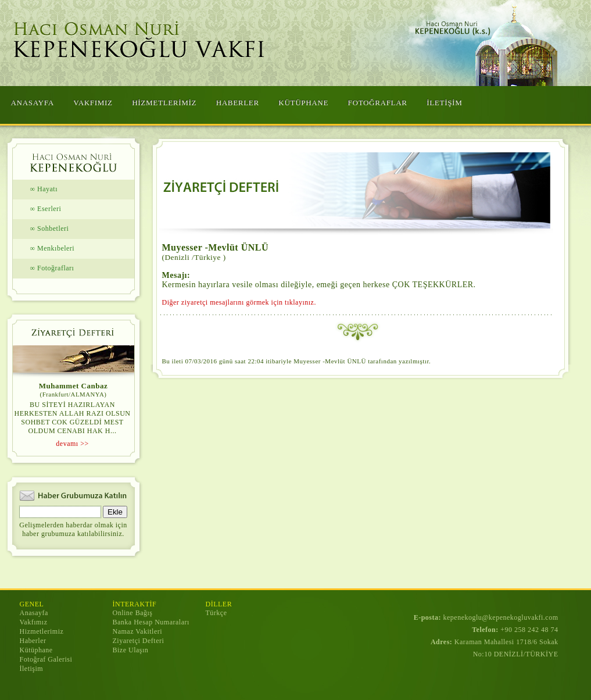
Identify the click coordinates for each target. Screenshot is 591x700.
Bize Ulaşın (131, 650)
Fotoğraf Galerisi (46, 659)
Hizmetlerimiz (42, 631)
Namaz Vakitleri (138, 631)
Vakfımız (34, 622)
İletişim (32, 669)
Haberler (33, 641)
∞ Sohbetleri (50, 228)
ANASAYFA (33, 103)
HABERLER (238, 103)
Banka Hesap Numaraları (151, 622)
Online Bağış (133, 613)
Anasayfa (34, 613)
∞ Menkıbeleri (53, 248)
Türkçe (216, 613)
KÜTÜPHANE (303, 103)
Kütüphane (36, 650)
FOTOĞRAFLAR (378, 103)
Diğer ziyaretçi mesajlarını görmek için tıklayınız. (239, 302)
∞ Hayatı (44, 189)
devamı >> (72, 444)
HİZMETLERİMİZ (164, 103)
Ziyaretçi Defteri (139, 641)
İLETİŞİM (444, 103)
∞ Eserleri (46, 209)
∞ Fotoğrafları (52, 268)
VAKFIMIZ (93, 103)
